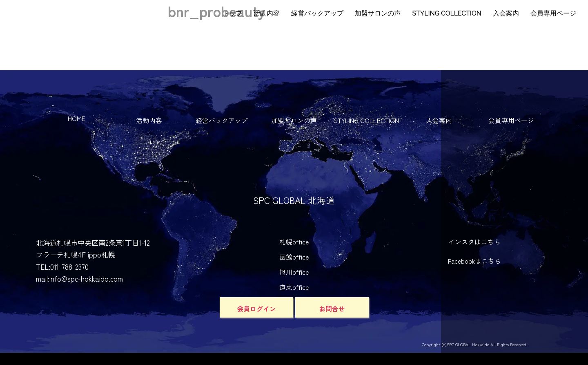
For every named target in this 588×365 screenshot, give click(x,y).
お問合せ (332, 309)
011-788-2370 (69, 267)
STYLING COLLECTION (447, 13)
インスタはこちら (474, 242)
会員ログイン (256, 309)
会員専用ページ (553, 13)
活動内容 (267, 13)
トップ (232, 13)
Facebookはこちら (474, 261)
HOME (77, 118)
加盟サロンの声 (378, 13)
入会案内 (506, 13)
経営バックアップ (317, 13)
